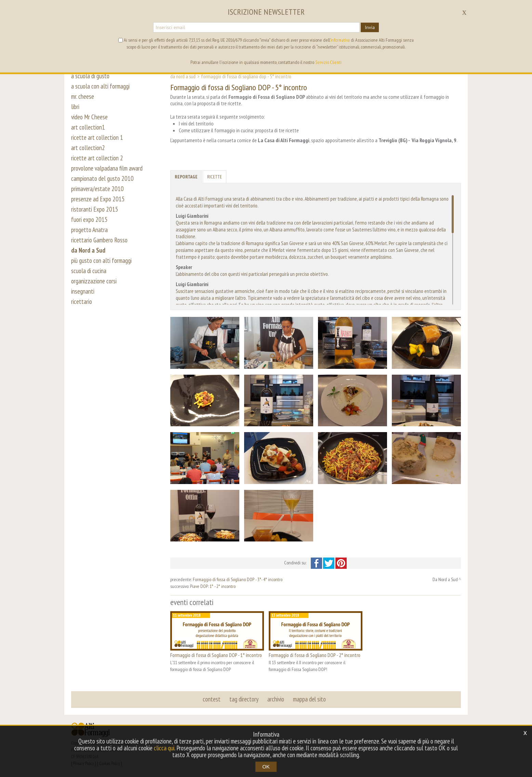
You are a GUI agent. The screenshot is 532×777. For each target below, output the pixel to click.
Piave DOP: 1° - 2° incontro (213, 586)
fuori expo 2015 (89, 219)
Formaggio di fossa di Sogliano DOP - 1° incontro (216, 655)
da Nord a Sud (88, 250)
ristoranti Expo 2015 (95, 209)
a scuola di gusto (90, 76)
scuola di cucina (89, 271)
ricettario (82, 302)
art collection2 (88, 148)
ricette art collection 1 (97, 137)
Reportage (186, 177)
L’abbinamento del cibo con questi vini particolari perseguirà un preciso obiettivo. (252, 274)
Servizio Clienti (328, 62)
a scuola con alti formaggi (100, 86)
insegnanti (83, 291)
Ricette (215, 177)
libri (75, 107)
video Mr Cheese (89, 117)
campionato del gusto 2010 (102, 178)
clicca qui (164, 748)
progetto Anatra (89, 230)
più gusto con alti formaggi (101, 260)
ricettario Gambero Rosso (99, 240)
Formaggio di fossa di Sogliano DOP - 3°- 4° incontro (238, 579)
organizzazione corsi (94, 281)
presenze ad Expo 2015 (98, 199)
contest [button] (212, 699)
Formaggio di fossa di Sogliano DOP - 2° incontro (315, 655)
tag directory (244, 699)
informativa (340, 40)
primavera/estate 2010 (97, 189)
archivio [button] (276, 699)
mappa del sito (309, 699)
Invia (370, 27)
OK (266, 767)
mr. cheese (83, 96)
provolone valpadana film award (107, 168)
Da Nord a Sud (183, 76)
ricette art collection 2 (97, 158)
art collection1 (88, 127)
